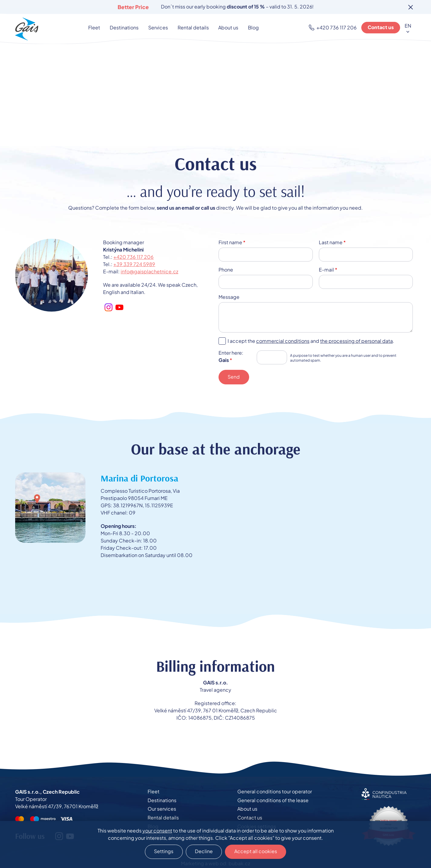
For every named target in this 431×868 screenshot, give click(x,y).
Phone (226, 270)
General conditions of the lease (273, 800)
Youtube (119, 307)
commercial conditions (283, 341)
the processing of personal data (356, 341)
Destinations (125, 27)
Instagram (109, 307)
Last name (332, 242)
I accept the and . (311, 341)
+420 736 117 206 (337, 27)
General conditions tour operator (275, 792)
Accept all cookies (256, 851)
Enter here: (231, 356)
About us (228, 27)
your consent (157, 830)
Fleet (96, 27)
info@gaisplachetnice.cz (149, 271)
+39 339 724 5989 (134, 264)
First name (232, 242)
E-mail (328, 270)
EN (408, 26)
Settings (163, 851)
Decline (204, 851)
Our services (162, 809)
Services (159, 27)
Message (229, 297)
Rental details (193, 27)
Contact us (381, 27)
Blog (252, 27)
